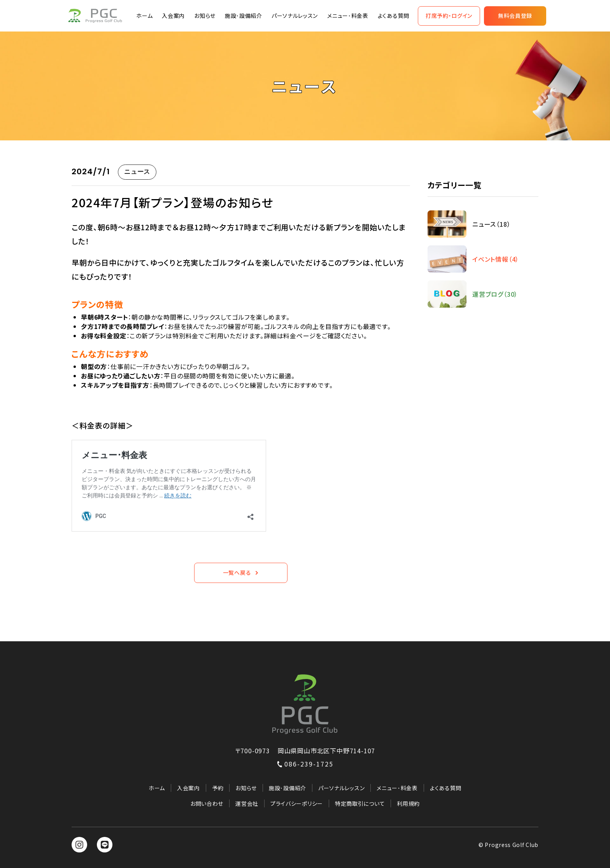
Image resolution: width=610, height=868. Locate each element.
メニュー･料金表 (348, 16)
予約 (218, 788)
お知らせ (205, 16)
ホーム (144, 16)
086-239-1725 (305, 764)
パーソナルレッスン (295, 16)
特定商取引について (360, 803)
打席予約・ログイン (449, 16)
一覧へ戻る (241, 572)
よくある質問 (394, 16)
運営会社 (247, 803)
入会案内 (173, 16)
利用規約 (408, 803)
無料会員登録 (515, 16)
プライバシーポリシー (297, 803)
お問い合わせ (207, 803)
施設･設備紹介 (244, 16)
